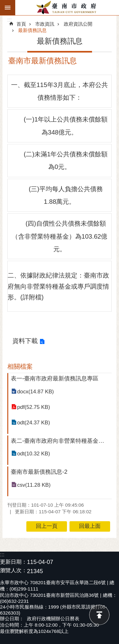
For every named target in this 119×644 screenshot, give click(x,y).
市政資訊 (45, 24)
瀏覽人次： (13, 571)
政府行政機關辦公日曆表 (53, 619)
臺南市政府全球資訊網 (67, 8)
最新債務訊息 (32, 30)
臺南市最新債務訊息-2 (39, 472)
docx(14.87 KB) (36, 392)
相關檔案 (20, 366)
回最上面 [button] (90, 526)
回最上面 (99, 615)
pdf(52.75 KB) (34, 407)
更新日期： (13, 562)
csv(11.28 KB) (34, 485)
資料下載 (25, 341)
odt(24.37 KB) (34, 423)
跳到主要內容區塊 (3, 3)
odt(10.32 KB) (34, 454)
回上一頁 (47, 526)
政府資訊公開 (78, 24)
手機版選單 (8, 8)
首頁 (21, 24)
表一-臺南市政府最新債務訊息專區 (55, 378)
